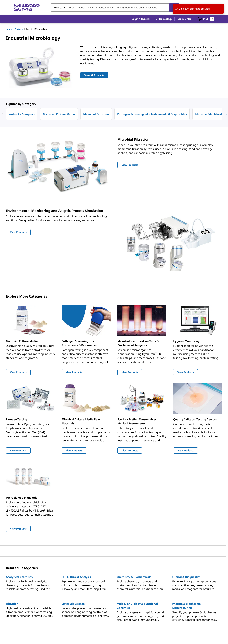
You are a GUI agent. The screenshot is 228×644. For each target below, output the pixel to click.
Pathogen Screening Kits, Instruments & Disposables (152, 114)
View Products (18, 372)
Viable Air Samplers (22, 114)
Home (9, 29)
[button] (141, 19)
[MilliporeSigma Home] (27, 8)
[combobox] (115, 7)
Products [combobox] (58, 8)
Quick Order (184, 19)
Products (19, 29)
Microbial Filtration (96, 114)
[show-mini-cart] (206, 19)
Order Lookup (164, 19)
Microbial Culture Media (59, 114)
